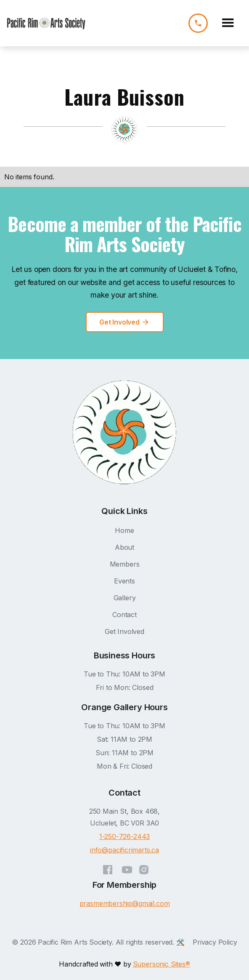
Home (124, 530)
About (124, 547)
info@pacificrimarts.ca (124, 850)
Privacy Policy (215, 942)
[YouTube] (127, 868)
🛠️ (180, 942)
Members (125, 564)
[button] (228, 23)
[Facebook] (108, 868)
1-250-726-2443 (125, 836)
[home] (46, 23)
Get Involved (124, 631)
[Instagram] (144, 868)
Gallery (125, 598)
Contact (124, 615)
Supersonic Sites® (162, 964)
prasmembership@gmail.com (125, 903)
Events (124, 581)
